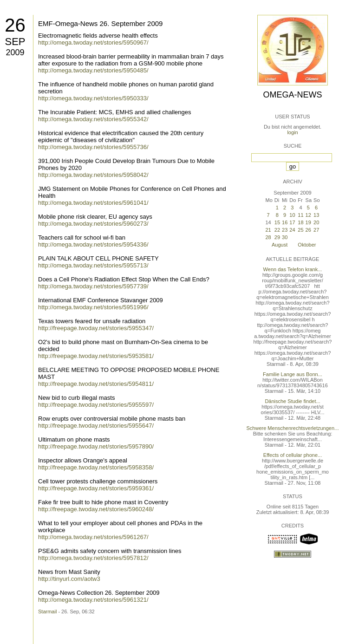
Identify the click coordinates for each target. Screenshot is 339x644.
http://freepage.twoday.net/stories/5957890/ (96, 446)
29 (277, 237)
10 (292, 215)
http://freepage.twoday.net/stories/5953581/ (96, 356)
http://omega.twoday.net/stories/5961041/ (93, 203)
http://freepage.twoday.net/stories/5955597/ (96, 405)
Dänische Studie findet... (292, 401)
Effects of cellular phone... (293, 455)
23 (285, 230)
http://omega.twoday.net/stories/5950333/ (93, 98)
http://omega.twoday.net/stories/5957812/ (93, 558)
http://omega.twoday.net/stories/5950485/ (93, 70)
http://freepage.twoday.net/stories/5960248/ (96, 509)
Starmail (47, 611)
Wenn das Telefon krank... (293, 269)
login (292, 132)
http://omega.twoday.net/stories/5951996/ (93, 307)
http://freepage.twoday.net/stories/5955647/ (96, 426)
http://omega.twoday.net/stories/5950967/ (93, 42)
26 (15, 25)
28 (268, 237)
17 (292, 222)
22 (277, 230)
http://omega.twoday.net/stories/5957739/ (93, 286)
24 (292, 230)
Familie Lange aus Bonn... (293, 374)
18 (300, 222)
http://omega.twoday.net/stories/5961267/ (93, 537)
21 (268, 230)
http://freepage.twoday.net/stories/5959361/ (96, 488)
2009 (15, 52)
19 (308, 222)
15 (277, 222)
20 (316, 222)
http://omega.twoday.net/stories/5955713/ (93, 265)
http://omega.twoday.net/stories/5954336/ (93, 244)
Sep (15, 42)
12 (308, 215)
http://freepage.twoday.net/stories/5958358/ (96, 467)
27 (316, 230)
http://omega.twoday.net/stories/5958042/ (93, 175)
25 (300, 230)
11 (300, 215)
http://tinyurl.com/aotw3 (69, 579)
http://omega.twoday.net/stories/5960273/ (93, 224)
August (280, 245)
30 (285, 237)
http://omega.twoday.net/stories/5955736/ (93, 147)
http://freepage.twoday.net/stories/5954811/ (96, 384)
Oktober (307, 245)
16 (285, 222)
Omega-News (292, 95)
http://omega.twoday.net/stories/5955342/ (93, 119)
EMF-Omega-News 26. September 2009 (100, 23)
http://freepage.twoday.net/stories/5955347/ (96, 328)
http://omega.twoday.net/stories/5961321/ (93, 600)
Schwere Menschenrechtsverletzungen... (293, 428)
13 (316, 215)
